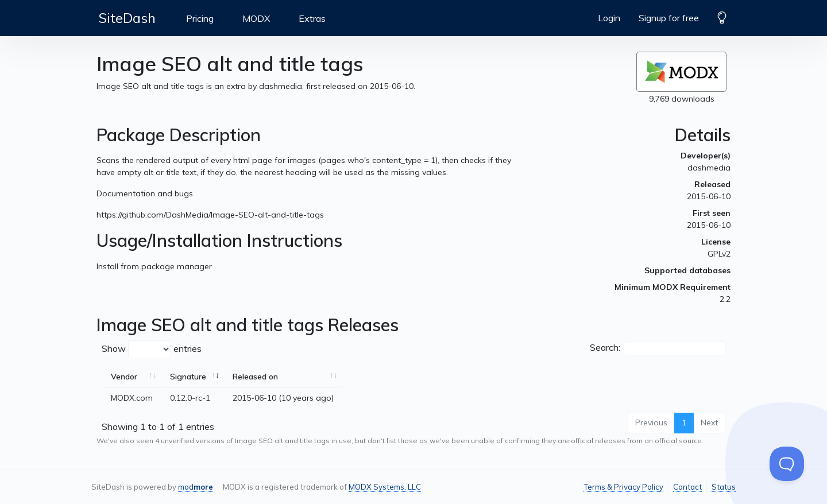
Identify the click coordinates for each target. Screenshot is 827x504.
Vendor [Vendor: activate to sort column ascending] (124, 377)
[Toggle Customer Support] (787, 464)
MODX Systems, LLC (385, 487)
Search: (658, 348)
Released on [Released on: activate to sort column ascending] (255, 377)
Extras (312, 18)
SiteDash (127, 18)
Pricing (200, 18)
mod (196, 487)
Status (724, 487)
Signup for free (669, 18)
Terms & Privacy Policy (623, 487)
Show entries (152, 349)
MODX (256, 18)
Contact (687, 487)
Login (609, 18)
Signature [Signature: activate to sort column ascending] (188, 377)
